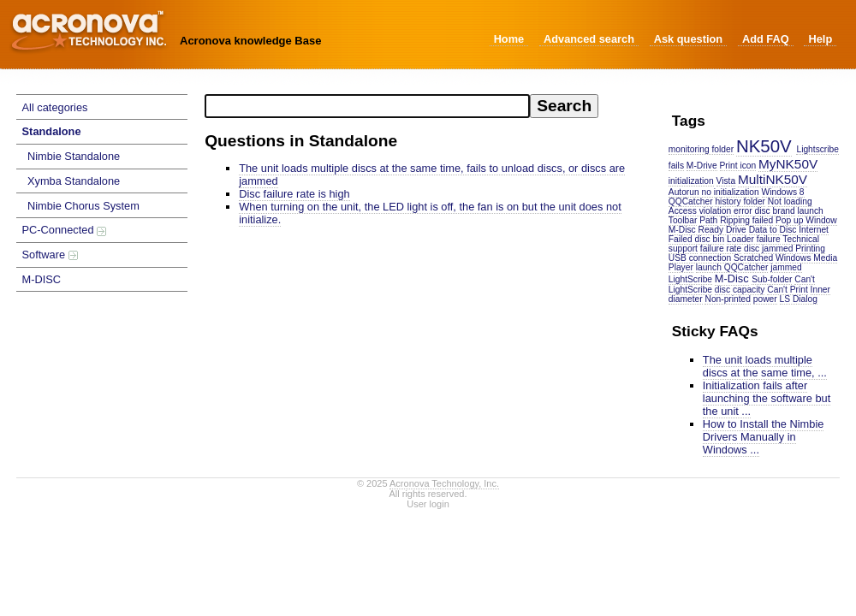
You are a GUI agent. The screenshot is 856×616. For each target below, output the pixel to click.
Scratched (753, 258)
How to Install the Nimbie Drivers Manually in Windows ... (764, 437)
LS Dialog (799, 299)
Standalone (52, 131)
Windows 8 (783, 192)
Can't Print (787, 290)
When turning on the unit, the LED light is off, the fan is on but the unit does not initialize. (430, 213)
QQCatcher (691, 201)
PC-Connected (65, 230)
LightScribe (690, 279)
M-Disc (732, 278)
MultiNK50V (773, 179)
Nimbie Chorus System (83, 206)
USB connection (700, 258)
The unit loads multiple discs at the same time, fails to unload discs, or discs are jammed (432, 175)
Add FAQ (766, 39)
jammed (786, 267)
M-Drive (702, 166)
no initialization (731, 192)
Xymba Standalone (74, 181)
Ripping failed (746, 220)
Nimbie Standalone (74, 156)
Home (509, 39)
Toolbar (683, 220)
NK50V (764, 146)
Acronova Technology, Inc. (444, 483)
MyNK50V (788, 164)
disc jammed (768, 249)
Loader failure (754, 239)
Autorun (684, 192)
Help (820, 39)
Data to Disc (773, 230)
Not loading (790, 201)
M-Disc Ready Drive (707, 230)
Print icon (738, 166)
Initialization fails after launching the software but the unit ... (767, 398)
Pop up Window (806, 220)
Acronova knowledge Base (250, 41)
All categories (55, 107)
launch (811, 211)
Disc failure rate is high (294, 194)
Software (50, 255)
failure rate (721, 249)
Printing (810, 249)
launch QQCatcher (732, 267)
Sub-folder (772, 279)
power (765, 299)
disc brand (775, 211)
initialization (691, 181)
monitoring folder (701, 149)
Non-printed (727, 299)
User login (428, 504)
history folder (740, 201)
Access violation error (710, 211)
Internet (814, 230)
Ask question (688, 39)
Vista (726, 181)
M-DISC (42, 279)
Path (708, 220)
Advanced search (589, 39)
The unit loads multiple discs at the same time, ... (765, 366)
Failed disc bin (696, 239)
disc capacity (740, 290)
